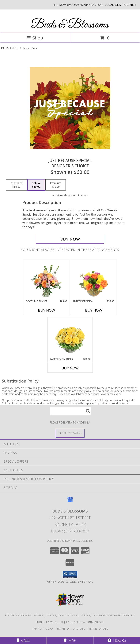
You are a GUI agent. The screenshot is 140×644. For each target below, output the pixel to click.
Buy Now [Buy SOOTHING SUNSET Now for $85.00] (47, 310)
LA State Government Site (86, 622)
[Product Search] (71, 411)
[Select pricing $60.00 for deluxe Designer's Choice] (36, 185)
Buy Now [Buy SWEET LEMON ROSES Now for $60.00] (70, 368)
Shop (35, 38)
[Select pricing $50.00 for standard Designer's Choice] (17, 185)
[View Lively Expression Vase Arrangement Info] (94, 279)
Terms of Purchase (71, 629)
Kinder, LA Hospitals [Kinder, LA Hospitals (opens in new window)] (62, 615)
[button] (70, 575)
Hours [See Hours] (117, 640)
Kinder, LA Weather (49, 622)
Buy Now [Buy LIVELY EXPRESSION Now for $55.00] (94, 310)
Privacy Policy (43, 629)
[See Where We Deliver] (70, 433)
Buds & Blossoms (70, 25)
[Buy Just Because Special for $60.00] (70, 239)
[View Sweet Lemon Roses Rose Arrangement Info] (70, 337)
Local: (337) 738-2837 (70, 531)
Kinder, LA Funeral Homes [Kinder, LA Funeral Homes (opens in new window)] (24, 615)
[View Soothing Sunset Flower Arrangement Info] (46, 279)
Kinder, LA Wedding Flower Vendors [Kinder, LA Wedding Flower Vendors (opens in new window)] (108, 615)
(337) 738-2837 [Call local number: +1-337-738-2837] (126, 5)
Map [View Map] (70, 640)
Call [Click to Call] (23, 640)
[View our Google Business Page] (70, 501)
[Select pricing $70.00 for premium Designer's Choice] (56, 185)
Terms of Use (99, 629)
